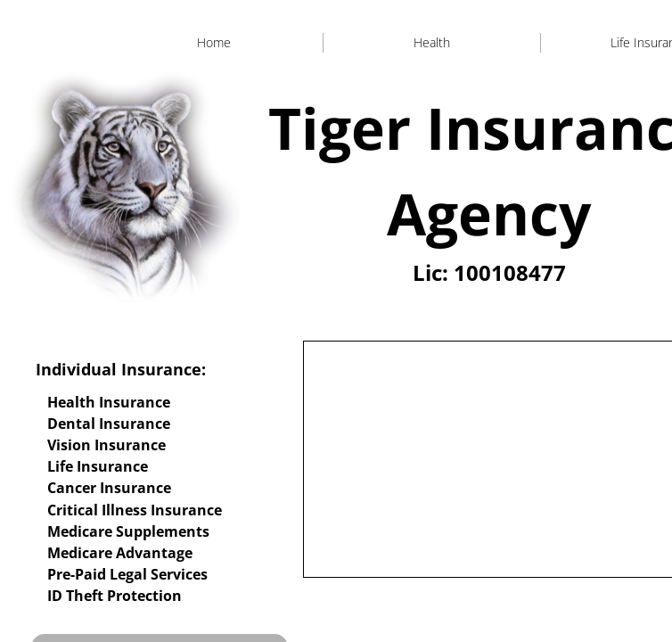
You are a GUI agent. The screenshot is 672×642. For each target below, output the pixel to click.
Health (432, 42)
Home (214, 42)
